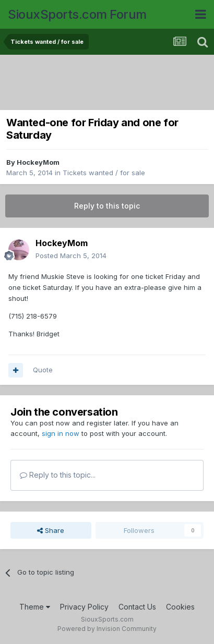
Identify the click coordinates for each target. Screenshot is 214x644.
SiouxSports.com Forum (77, 14)
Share (51, 530)
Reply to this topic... (58, 475)
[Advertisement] (110, 83)
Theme (35, 607)
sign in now (61, 433)
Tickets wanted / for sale (104, 173)
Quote (43, 370)
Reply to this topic (107, 206)
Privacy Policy (84, 607)
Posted (71, 256)
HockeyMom (38, 162)
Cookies (180, 607)
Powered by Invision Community (107, 629)
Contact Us (137, 607)
